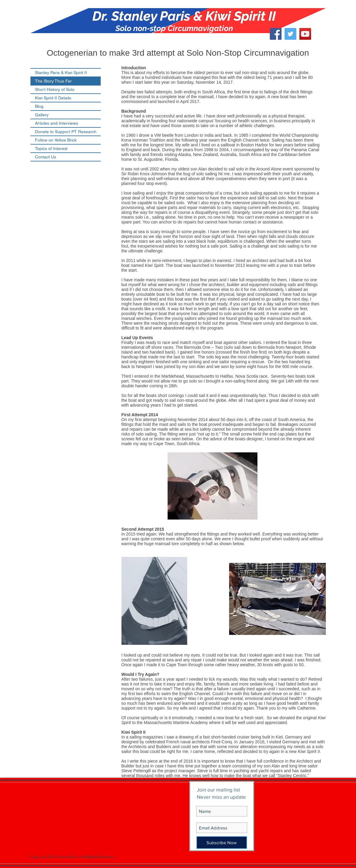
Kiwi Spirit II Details (53, 98)
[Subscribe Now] (222, 843)
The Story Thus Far (53, 81)
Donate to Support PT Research (66, 132)
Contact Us (46, 157)
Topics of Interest (51, 148)
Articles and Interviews (57, 123)
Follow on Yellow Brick (56, 140)
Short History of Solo (55, 89)
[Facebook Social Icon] (276, 34)
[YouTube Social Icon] (305, 34)
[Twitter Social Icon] (290, 34)
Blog (39, 106)
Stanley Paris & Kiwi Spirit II (61, 73)
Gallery (42, 115)
